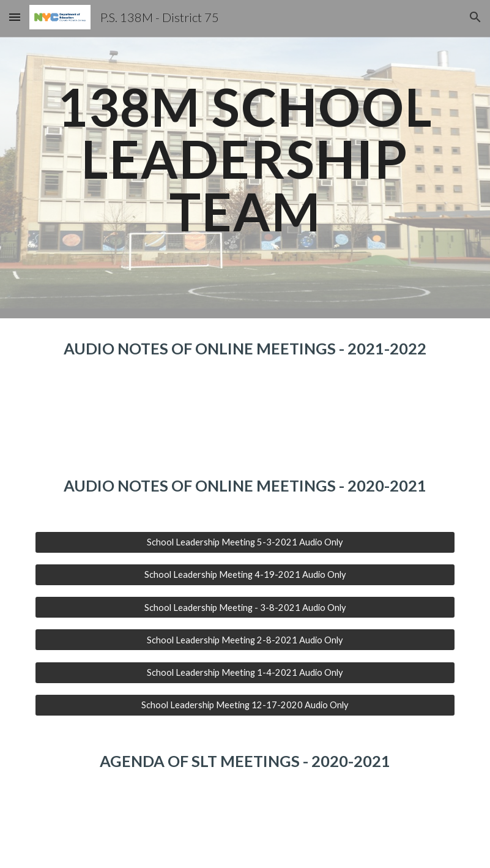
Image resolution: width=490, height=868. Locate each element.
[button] (15, 17)
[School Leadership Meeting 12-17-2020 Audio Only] (245, 705)
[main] (245, 159)
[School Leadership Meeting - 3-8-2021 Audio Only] (245, 607)
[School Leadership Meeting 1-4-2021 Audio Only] (245, 672)
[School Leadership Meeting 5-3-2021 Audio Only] (245, 542)
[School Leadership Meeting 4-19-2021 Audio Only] (245, 575)
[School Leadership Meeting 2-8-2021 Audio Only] (245, 640)
